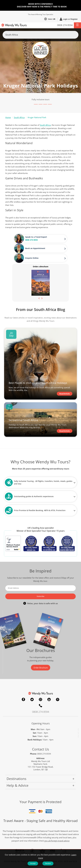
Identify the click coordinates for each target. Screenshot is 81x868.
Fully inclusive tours (41, 99)
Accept (33, 863)
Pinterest (58, 699)
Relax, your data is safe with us (43, 603)
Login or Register (69, 19)
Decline (48, 863)
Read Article (65, 394)
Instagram (40, 699)
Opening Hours (41, 723)
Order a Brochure (41, 267)
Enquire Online (32, 258)
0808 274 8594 (65, 25)
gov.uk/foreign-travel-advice (57, 841)
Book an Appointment (35, 248)
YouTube (49, 699)
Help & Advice (18, 785)
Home (8, 117)
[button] (77, 25)
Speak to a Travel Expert (36, 237)
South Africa (19, 117)
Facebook (23, 699)
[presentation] (39, 298)
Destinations (16, 779)
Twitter (32, 699)
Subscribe (40, 596)
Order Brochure (41, 668)
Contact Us (40, 749)
